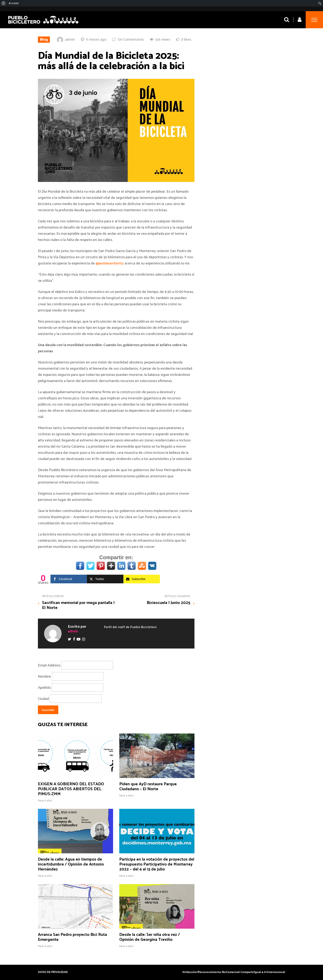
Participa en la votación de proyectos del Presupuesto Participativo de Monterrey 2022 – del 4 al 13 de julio (157, 864)
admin (70, 40)
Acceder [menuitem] (14, 3)
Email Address (49, 665)
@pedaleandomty (110, 263)
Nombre (44, 677)
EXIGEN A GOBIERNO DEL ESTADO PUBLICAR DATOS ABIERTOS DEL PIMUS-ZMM (71, 789)
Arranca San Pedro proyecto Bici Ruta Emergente (72, 937)
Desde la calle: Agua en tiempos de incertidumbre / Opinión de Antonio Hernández (71, 864)
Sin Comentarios (131, 40)
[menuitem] (4, 3)
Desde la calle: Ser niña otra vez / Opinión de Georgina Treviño (150, 937)
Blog (44, 40)
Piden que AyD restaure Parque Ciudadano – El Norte (148, 787)
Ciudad (43, 699)
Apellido (44, 688)
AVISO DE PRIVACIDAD (53, 972)
